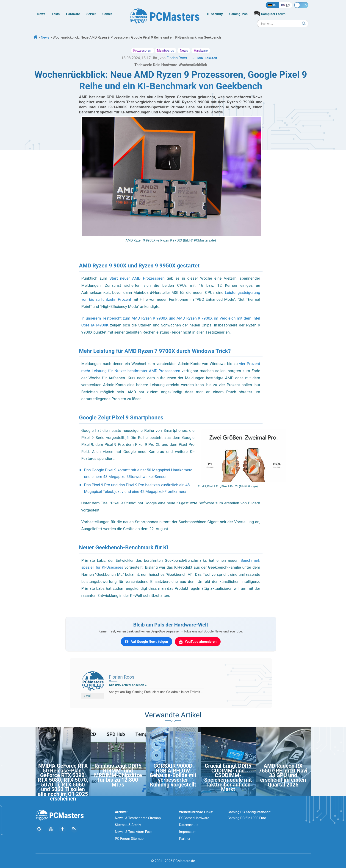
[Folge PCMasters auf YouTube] (51, 829)
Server (91, 14)
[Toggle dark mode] (301, 5)
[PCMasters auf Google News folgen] (147, 642)
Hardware (73, 14)
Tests (56, 14)
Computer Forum (270, 13)
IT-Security (215, 14)
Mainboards (166, 51)
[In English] (285, 5)
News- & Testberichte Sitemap (138, 818)
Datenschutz (189, 825)
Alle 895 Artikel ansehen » (128, 685)
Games (107, 14)
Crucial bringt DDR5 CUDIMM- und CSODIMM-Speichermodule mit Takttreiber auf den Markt (228, 778)
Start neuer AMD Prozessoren (137, 278)
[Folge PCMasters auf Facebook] (62, 829)
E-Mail (87, 696)
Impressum (188, 832)
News (41, 14)
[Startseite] (36, 37)
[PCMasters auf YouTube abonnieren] (198, 642)
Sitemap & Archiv (128, 825)
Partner (185, 839)
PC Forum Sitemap (129, 839)
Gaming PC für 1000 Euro (247, 818)
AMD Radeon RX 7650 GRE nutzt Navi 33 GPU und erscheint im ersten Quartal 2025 (283, 775)
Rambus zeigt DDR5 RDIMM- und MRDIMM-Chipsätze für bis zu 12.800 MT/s (118, 775)
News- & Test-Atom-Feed (134, 832)
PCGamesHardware (194, 818)
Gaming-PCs (238, 14)
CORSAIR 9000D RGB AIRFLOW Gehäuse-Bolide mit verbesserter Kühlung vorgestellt (173, 775)
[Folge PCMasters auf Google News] (39, 829)
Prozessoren (143, 51)
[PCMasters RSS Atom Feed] (74, 829)
